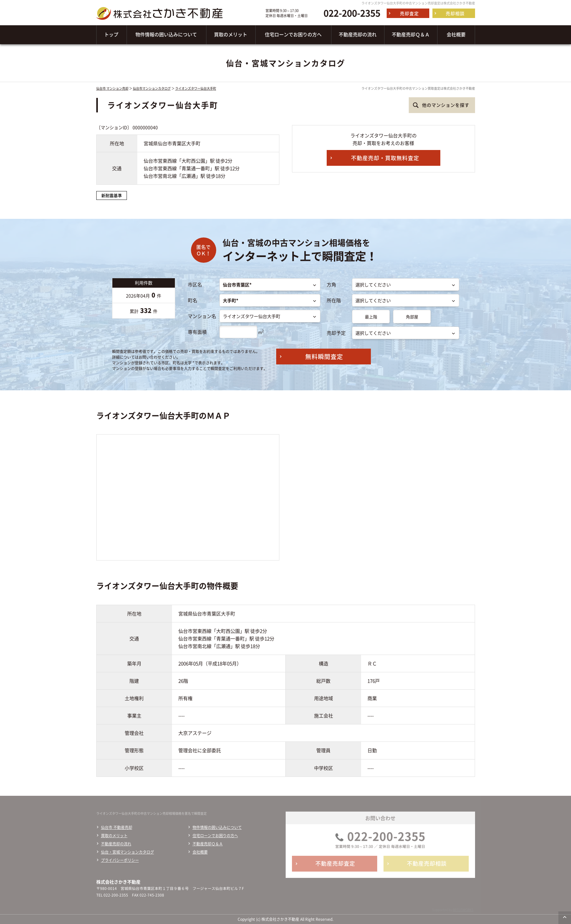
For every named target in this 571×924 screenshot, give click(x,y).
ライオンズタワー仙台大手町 (196, 88)
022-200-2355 (352, 13)
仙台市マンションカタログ (152, 88)
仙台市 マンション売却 (112, 88)
